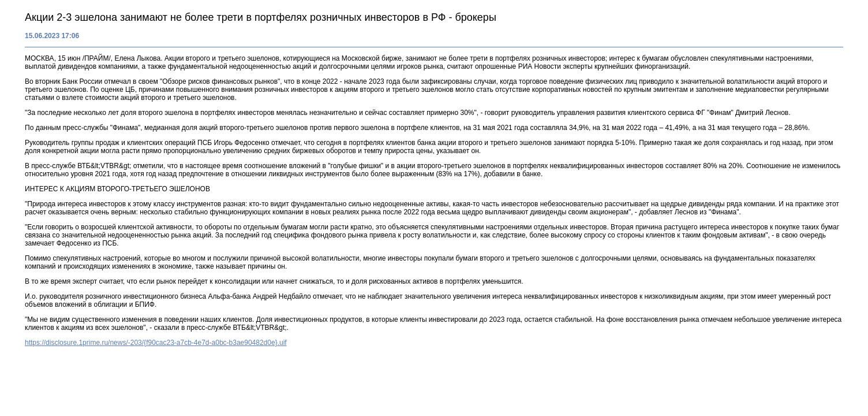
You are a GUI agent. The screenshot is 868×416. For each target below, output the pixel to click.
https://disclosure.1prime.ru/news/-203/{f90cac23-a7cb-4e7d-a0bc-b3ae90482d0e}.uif (156, 343)
